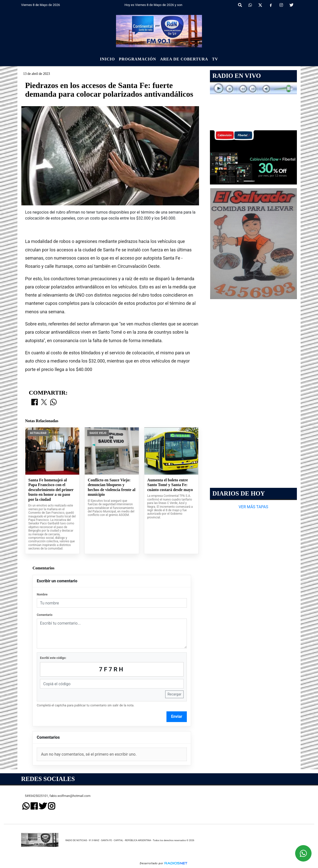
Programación (137, 59)
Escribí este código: (53, 658)
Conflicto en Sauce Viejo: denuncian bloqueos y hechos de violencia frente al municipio (112, 487)
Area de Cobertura (184, 59)
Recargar (174, 694)
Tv (215, 59)
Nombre (42, 594)
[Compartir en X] (44, 403)
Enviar (177, 716)
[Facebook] (271, 5)
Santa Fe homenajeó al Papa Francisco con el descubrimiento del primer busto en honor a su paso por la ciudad (51, 490)
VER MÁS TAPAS (253, 507)
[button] (240, 5)
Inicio (107, 59)
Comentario (45, 615)
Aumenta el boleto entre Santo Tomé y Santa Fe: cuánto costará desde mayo (170, 485)
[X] (260, 5)
